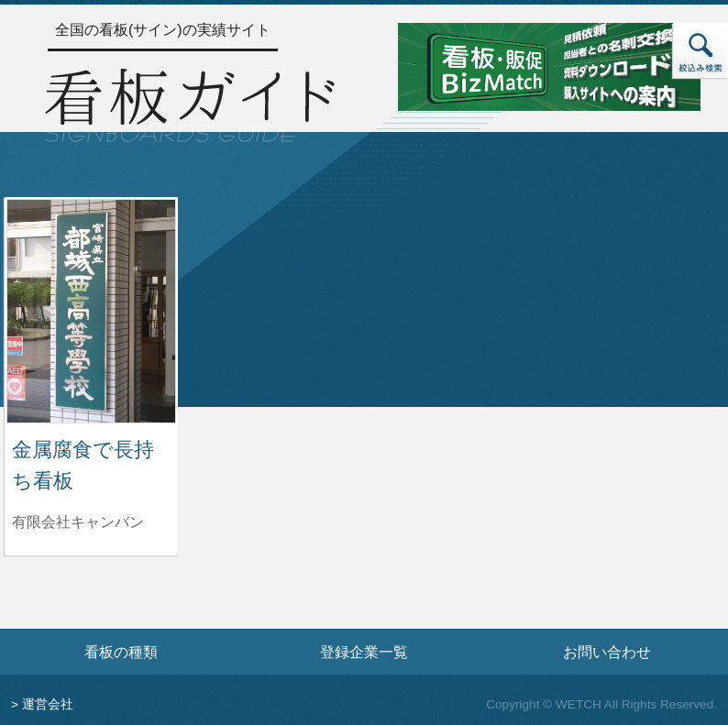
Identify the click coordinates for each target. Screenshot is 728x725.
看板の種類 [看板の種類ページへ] (121, 652)
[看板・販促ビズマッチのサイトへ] (549, 66)
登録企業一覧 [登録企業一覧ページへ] (364, 652)
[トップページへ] (190, 103)
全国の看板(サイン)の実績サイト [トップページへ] (163, 30)
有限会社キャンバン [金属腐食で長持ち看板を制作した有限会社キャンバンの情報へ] (78, 522)
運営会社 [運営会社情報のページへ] (48, 704)
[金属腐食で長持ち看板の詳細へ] (91, 310)
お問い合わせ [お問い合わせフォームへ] (607, 652)
